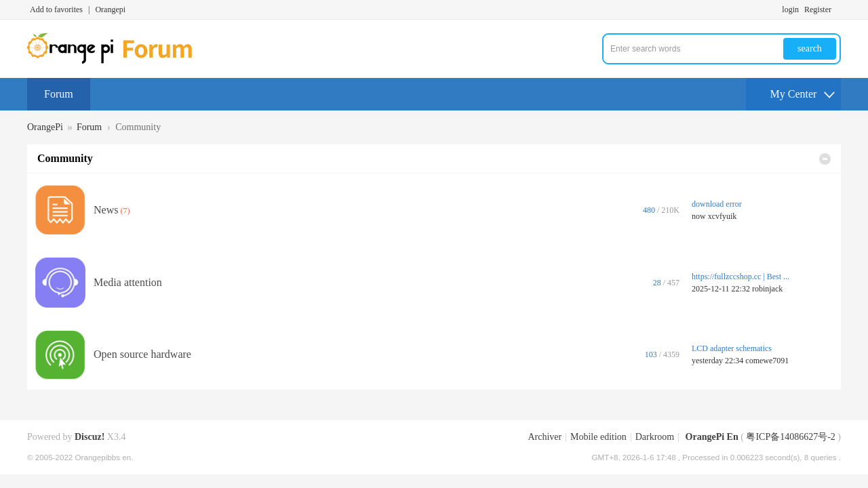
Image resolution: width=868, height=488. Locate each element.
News (106, 210)
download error (717, 204)
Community (65, 158)
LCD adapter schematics (732, 348)
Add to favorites (56, 9)
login (790, 9)
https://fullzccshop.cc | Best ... (741, 277)
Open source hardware (142, 354)
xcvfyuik (723, 216)
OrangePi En (712, 437)
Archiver (545, 437)
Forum (59, 94)
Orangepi (110, 9)
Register (818, 9)
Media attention (128, 282)
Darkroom (655, 437)
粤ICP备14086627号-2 (790, 437)
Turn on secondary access (837, 9)
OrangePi (45, 127)
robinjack (767, 289)
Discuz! (90, 437)
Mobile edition (598, 437)
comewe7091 (767, 361)
